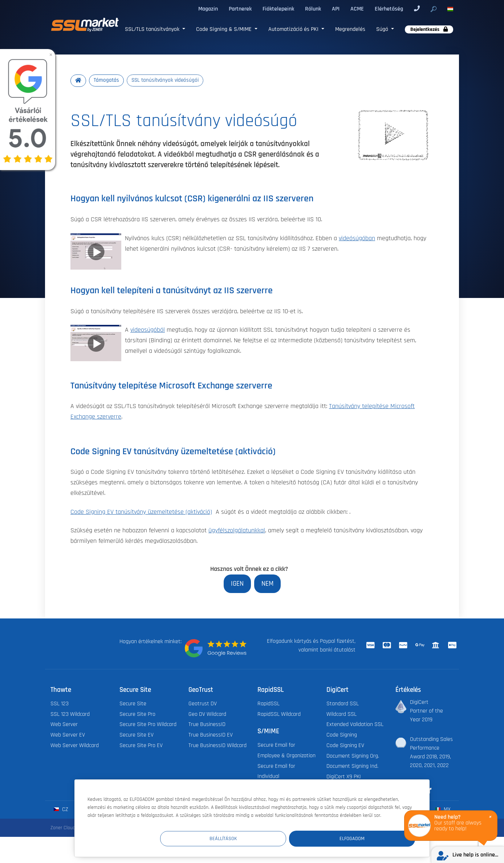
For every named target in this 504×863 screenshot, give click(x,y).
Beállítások (282, 838)
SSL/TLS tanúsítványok (153, 29)
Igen (237, 584)
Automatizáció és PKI (294, 29)
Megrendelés (350, 29)
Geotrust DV (203, 704)
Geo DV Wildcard (207, 715)
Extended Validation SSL (355, 725)
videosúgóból (148, 330)
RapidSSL (269, 704)
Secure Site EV (137, 736)
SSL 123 (60, 704)
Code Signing (342, 736)
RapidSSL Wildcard (279, 715)
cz (61, 810)
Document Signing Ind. (352, 767)
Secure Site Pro (137, 715)
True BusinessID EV (211, 736)
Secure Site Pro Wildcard (148, 725)
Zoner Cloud (63, 828)
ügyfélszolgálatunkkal (237, 531)
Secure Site (133, 704)
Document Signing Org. (353, 757)
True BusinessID (207, 725)
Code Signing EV (345, 746)
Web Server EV (68, 736)
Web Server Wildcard (75, 746)
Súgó (383, 29)
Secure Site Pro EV (141, 746)
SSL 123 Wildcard (70, 715)
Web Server (64, 725)
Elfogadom (371, 838)
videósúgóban (357, 238)
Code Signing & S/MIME (225, 29)
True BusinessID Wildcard (218, 746)
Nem (267, 584)
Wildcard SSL (342, 715)
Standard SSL (343, 704)
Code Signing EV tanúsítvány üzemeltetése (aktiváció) (141, 512)
